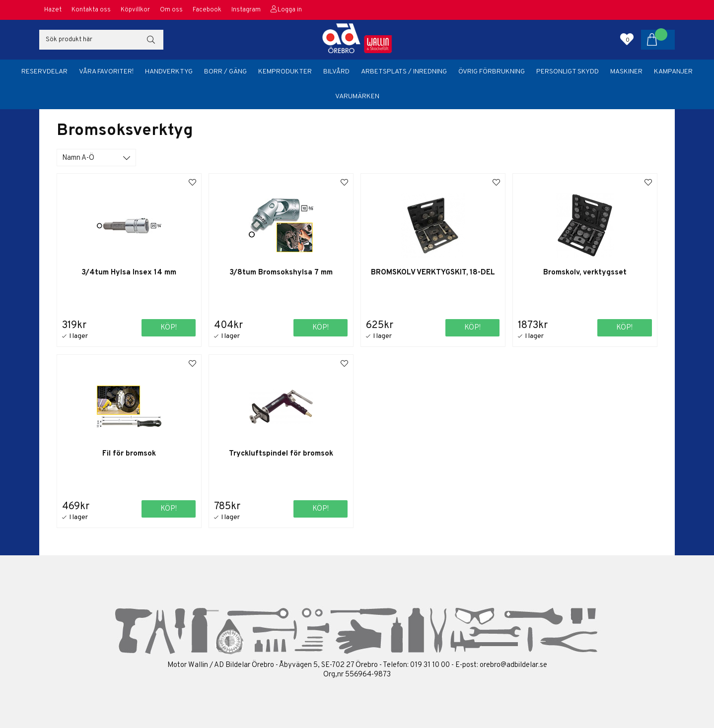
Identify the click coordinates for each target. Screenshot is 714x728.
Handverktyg (169, 72)
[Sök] (101, 40)
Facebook (207, 10)
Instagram (246, 10)
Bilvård (336, 72)
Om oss (171, 10)
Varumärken (357, 97)
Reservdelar (44, 72)
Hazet (53, 10)
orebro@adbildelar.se (513, 665)
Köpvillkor (135, 10)
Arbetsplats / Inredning (404, 72)
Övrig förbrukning (492, 72)
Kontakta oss (91, 10)
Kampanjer (673, 72)
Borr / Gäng (225, 72)
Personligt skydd (568, 72)
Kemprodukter (285, 72)
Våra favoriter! (106, 72)
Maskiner (626, 72)
